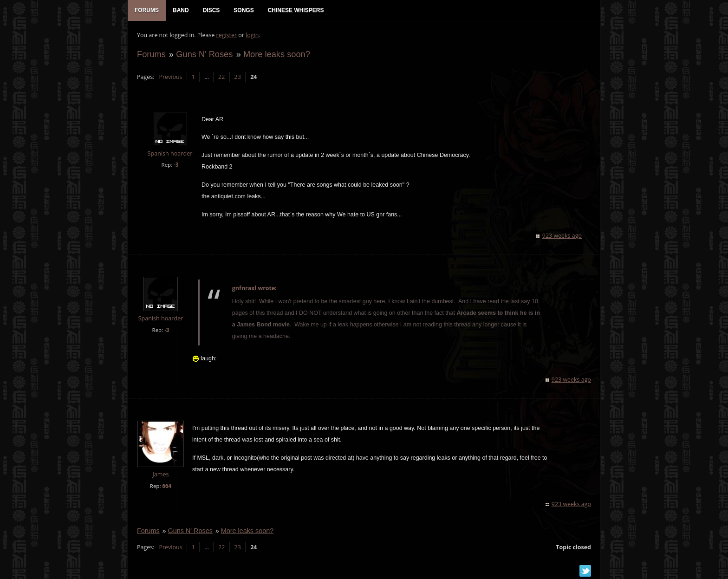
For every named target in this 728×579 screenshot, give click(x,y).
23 (238, 77)
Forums (151, 54)
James (160, 474)
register (227, 35)
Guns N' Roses (204, 54)
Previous (170, 77)
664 (167, 486)
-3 (176, 165)
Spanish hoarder (170, 153)
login (252, 35)
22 (221, 77)
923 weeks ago (562, 236)
